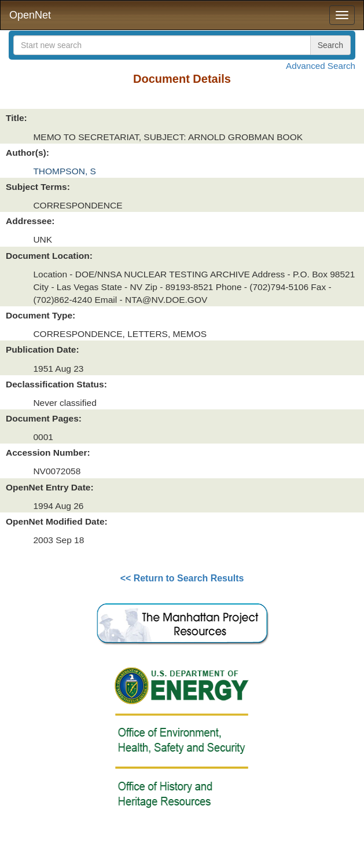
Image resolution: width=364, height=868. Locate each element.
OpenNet (30, 15)
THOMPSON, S (65, 171)
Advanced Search (321, 66)
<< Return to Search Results (182, 578)
